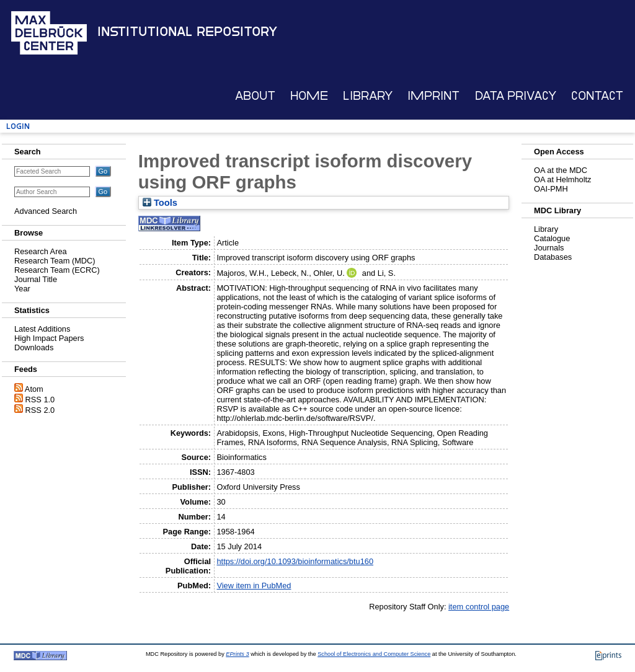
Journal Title (36, 279)
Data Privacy (516, 96)
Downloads (34, 347)
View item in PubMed (254, 586)
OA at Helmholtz (562, 179)
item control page (479, 607)
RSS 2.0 (40, 410)
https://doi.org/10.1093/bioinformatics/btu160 (295, 561)
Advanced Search (46, 211)
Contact (597, 96)
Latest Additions (42, 329)
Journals (549, 248)
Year (22, 289)
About (255, 96)
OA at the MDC (561, 170)
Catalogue (552, 238)
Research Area (41, 251)
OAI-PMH (551, 189)
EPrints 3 (237, 654)
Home (309, 96)
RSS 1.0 (40, 400)
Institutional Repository (187, 32)
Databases (553, 257)
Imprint (433, 96)
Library (368, 96)
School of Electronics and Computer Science (374, 654)
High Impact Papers (49, 338)
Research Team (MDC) (55, 261)
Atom (34, 389)
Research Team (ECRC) (57, 270)
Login (18, 126)
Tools (160, 203)
